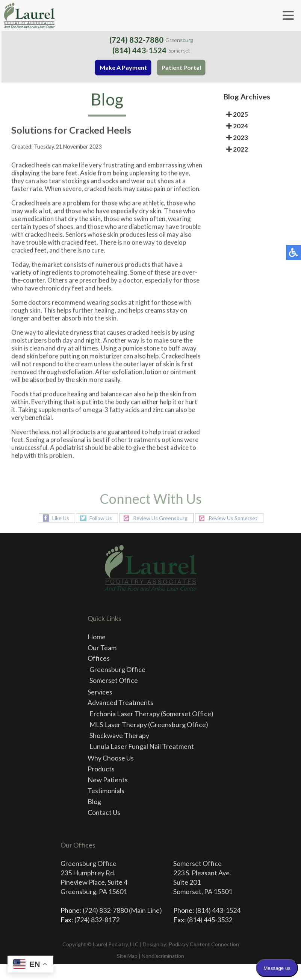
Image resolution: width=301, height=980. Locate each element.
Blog (94, 801)
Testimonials (106, 791)
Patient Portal (182, 67)
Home (97, 637)
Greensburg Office (117, 669)
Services (100, 692)
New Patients (108, 780)
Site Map (127, 956)
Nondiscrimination (163, 956)
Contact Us (104, 812)
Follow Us (101, 518)
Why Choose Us (111, 758)
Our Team (102, 648)
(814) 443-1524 (141, 50)
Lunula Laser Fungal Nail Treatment (142, 746)
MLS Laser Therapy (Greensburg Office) (149, 724)
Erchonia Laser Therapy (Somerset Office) (151, 714)
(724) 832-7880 (138, 40)
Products (101, 769)
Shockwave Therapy (119, 735)
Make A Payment (124, 67)
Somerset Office (114, 680)
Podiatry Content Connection (204, 944)
